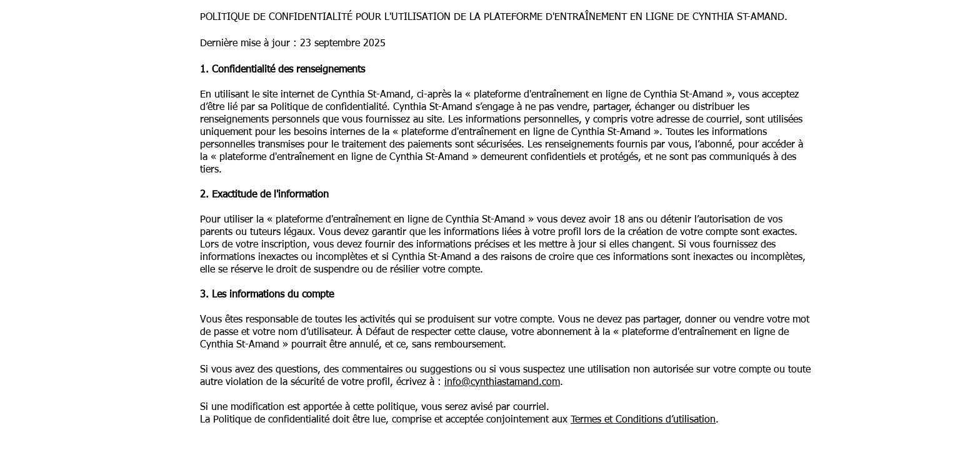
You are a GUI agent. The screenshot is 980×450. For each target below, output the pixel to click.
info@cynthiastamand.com (502, 382)
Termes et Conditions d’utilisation (643, 420)
